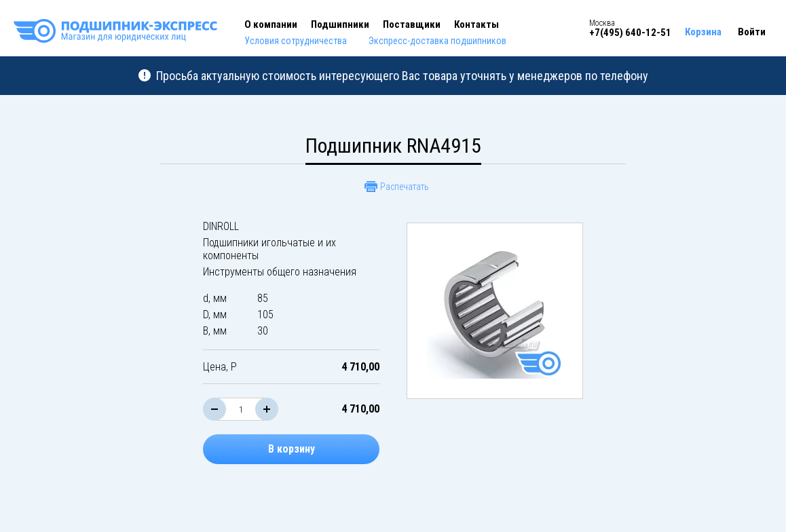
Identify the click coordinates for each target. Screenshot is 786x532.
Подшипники (340, 24)
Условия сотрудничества (296, 41)
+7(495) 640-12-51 (630, 33)
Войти (752, 32)
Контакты (476, 24)
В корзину (292, 449)
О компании (271, 24)
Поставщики (412, 24)
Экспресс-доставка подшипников (437, 41)
